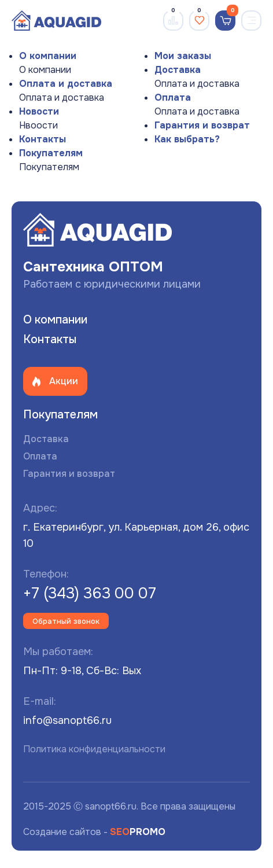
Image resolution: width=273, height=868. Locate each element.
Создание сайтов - (94, 832)
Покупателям (51, 153)
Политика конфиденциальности (94, 749)
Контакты (43, 139)
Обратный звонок (66, 621)
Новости (39, 111)
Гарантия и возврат (202, 125)
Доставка (178, 70)
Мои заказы (183, 56)
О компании (48, 56)
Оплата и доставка (66, 84)
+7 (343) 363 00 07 (90, 593)
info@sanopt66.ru (67, 720)
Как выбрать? (187, 139)
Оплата (173, 98)
